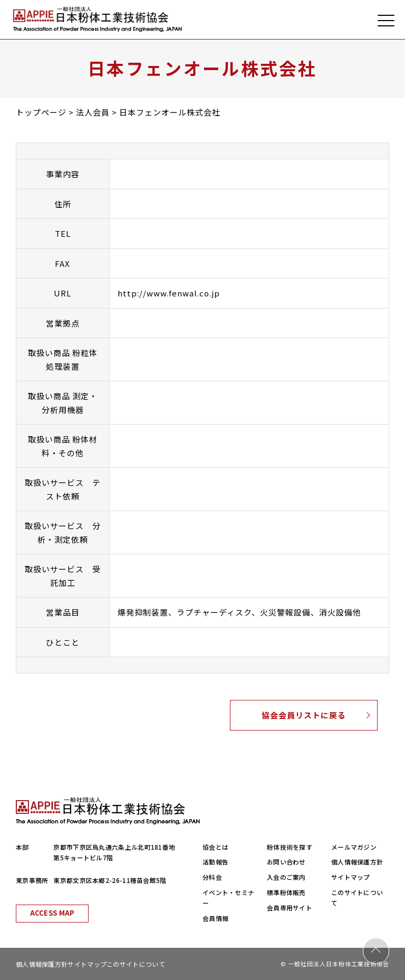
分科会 (212, 877)
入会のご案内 (286, 877)
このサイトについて (136, 964)
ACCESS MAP (52, 913)
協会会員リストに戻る (304, 715)
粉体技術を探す (290, 847)
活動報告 (215, 862)
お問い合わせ (286, 862)
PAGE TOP (376, 951)
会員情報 (215, 918)
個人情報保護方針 (357, 862)
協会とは (215, 847)
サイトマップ (351, 877)
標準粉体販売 (286, 892)
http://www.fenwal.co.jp (169, 293)
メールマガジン (354, 847)
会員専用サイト (290, 907)
